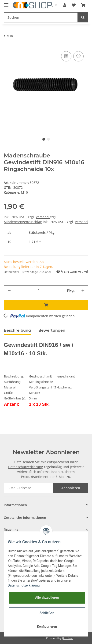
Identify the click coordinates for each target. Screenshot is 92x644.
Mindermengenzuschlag (23, 222)
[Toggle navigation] (6, 3)
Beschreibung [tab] (17, 330)
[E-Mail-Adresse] (29, 488)
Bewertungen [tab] (52, 330)
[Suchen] (41, 17)
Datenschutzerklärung (26, 467)
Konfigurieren (47, 626)
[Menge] (39, 291)
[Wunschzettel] (74, 5)
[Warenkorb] (83, 5)
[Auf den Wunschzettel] (78, 56)
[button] (65, 5)
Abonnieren (71, 488)
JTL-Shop (68, 638)
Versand (43, 217)
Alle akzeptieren (47, 598)
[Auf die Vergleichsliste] (66, 56)
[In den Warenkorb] (46, 305)
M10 (24, 192)
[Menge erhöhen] (83, 291)
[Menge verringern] (9, 291)
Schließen (47, 613)
